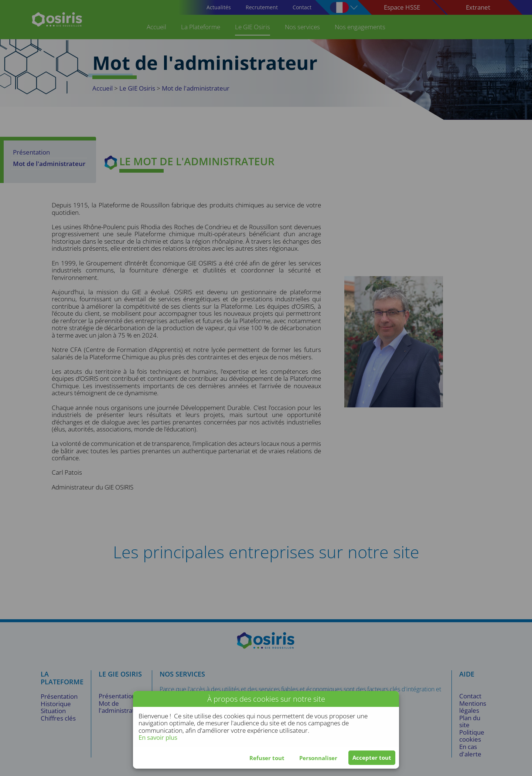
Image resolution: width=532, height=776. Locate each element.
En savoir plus (158, 737)
